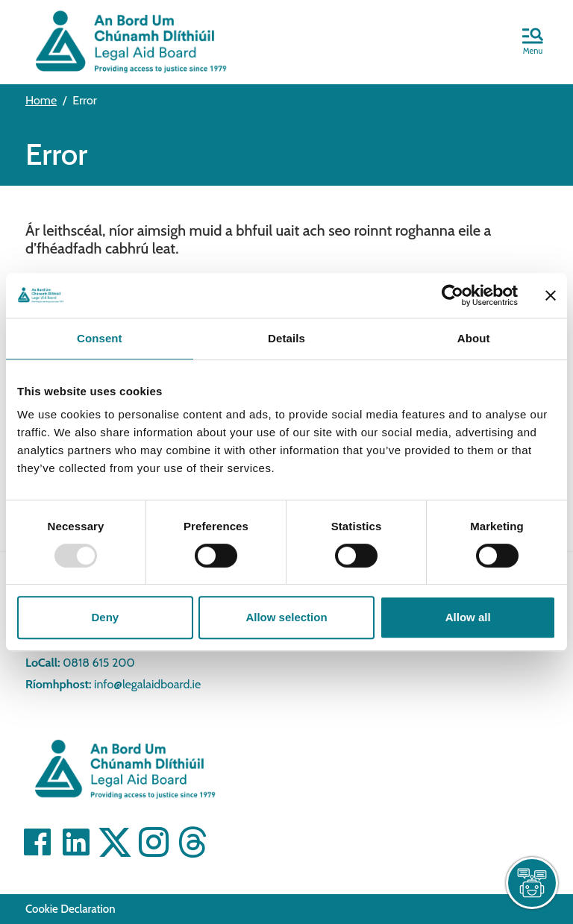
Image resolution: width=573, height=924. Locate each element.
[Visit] (37, 842)
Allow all (468, 617)
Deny (105, 617)
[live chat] (532, 883)
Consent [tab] (100, 338)
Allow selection (286, 617)
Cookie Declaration (71, 909)
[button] (533, 43)
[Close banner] (551, 295)
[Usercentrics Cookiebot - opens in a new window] (453, 295)
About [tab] (474, 338)
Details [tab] (286, 338)
